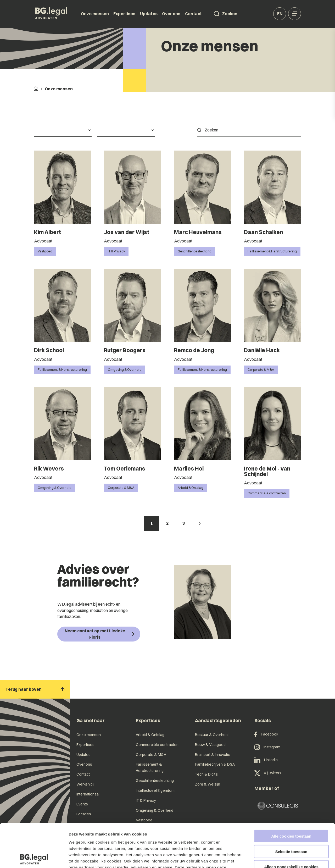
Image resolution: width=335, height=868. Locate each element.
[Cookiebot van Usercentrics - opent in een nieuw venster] (34, 858)
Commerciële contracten (157, 745)
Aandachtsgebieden (218, 720)
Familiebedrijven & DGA (215, 764)
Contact (193, 14)
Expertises (124, 14)
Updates (149, 14)
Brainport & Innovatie (213, 755)
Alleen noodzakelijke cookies (291, 823)
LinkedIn (266, 760)
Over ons (171, 14)
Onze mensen (95, 14)
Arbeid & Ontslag (150, 735)
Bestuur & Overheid (212, 735)
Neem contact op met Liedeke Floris (99, 634)
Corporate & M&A (151, 755)
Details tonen (283, 858)
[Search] (217, 14)
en (280, 14)
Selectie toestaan (291, 808)
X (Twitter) (268, 773)
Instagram (267, 747)
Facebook (266, 734)
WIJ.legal (66, 604)
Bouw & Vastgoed (210, 745)
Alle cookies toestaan (291, 793)
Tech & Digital (207, 774)
